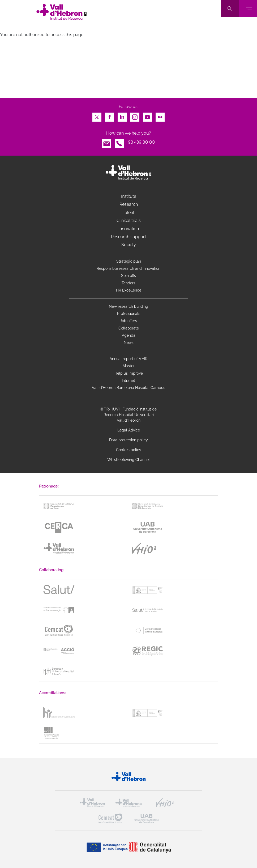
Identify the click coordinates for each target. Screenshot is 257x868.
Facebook (110, 116)
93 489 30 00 (141, 142)
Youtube (147, 116)
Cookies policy (129, 450)
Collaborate (129, 328)
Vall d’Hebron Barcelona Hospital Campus (128, 388)
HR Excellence (129, 290)
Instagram (135, 116)
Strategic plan (129, 261)
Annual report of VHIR (128, 359)
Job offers (128, 321)
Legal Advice (129, 430)
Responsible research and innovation (128, 268)
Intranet (128, 380)
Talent (128, 213)
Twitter (97, 116)
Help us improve (129, 373)
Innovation (129, 229)
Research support (128, 237)
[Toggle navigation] (248, 9)
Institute (128, 196)
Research (129, 204)
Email (107, 142)
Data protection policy (128, 440)
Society (129, 245)
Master (129, 366)
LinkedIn (122, 116)
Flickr (160, 116)
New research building (128, 306)
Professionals (129, 314)
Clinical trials (129, 221)
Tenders (128, 283)
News (129, 343)
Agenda (129, 335)
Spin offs (128, 276)
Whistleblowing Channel (128, 460)
